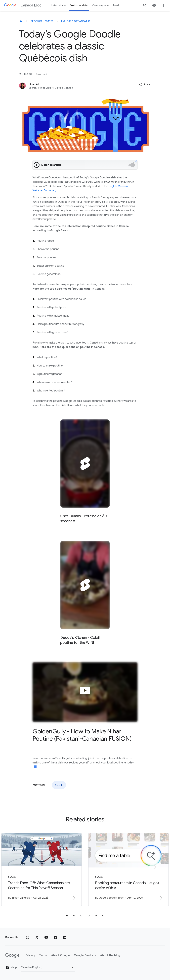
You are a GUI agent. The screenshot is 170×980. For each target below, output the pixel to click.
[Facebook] (55, 938)
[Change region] (48, 968)
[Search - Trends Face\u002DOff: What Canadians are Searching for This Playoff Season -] (42, 869)
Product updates (42, 21)
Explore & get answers (76, 21)
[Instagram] (28, 938)
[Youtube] (46, 938)
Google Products (85, 955)
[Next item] (154, 867)
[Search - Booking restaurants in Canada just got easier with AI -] (128, 869)
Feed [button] (116, 5)
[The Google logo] (12, 955)
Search (59, 785)
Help (11, 968)
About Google (61, 955)
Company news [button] (101, 5)
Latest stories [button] (59, 5)
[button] (145, 85)
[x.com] (37, 938)
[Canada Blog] (21, 21)
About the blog (110, 955)
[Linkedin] (65, 938)
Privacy (30, 955)
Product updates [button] (79, 5)
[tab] (67, 916)
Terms (43, 955)
